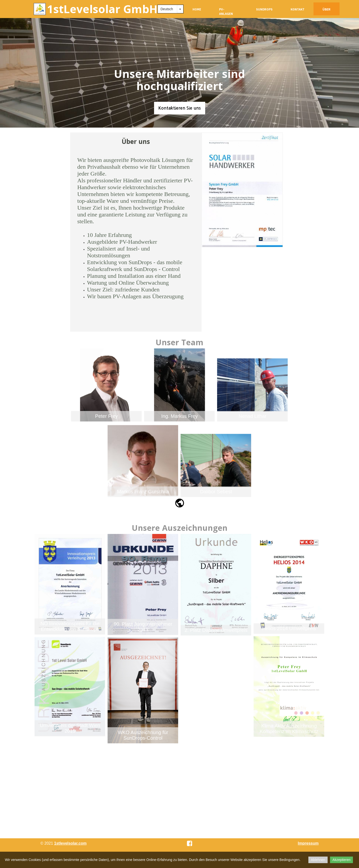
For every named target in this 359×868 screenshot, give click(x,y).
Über (327, 9)
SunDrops (264, 9)
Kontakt (298, 9)
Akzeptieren (341, 860)
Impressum (308, 843)
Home (197, 9)
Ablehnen (318, 860)
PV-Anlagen (226, 12)
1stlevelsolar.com (70, 843)
